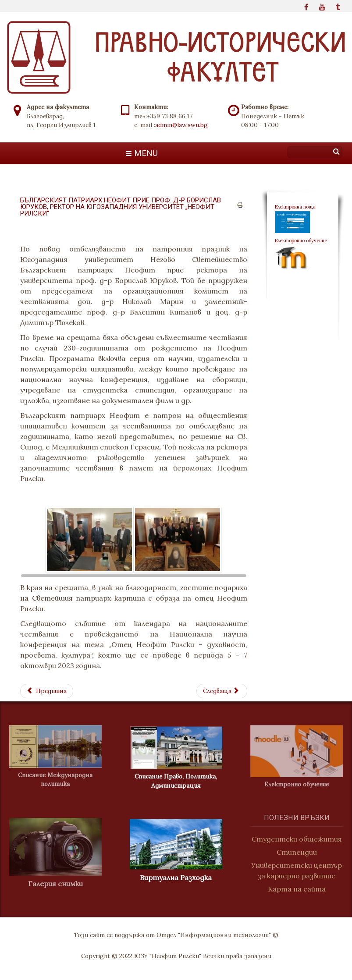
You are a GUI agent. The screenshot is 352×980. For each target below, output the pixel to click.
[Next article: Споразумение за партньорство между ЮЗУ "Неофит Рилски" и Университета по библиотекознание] (222, 691)
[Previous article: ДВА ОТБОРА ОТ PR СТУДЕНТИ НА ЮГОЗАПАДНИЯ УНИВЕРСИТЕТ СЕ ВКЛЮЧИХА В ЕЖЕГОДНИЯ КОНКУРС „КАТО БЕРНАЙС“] (47, 691)
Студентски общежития (299, 839)
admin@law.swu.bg (181, 125)
